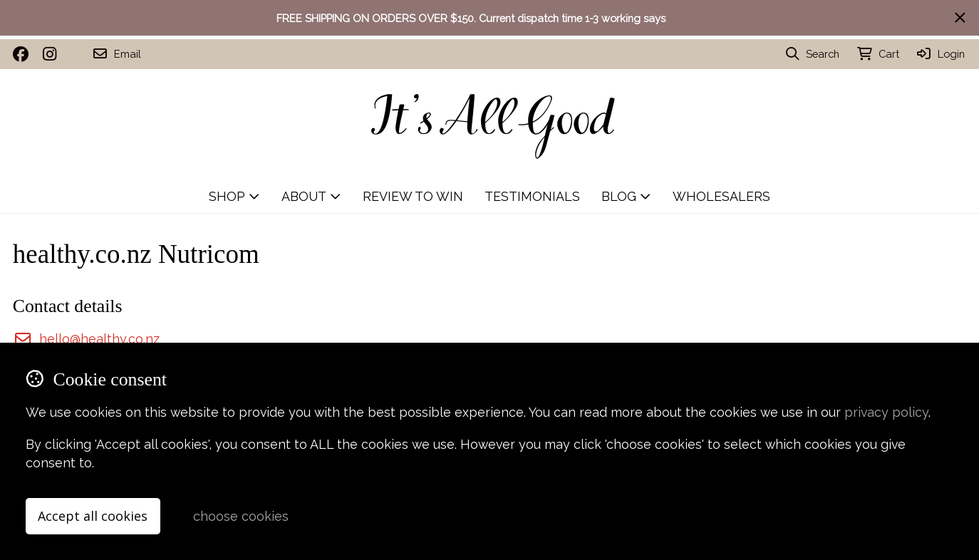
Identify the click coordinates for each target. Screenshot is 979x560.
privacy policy (886, 412)
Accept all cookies (93, 516)
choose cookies (241, 516)
